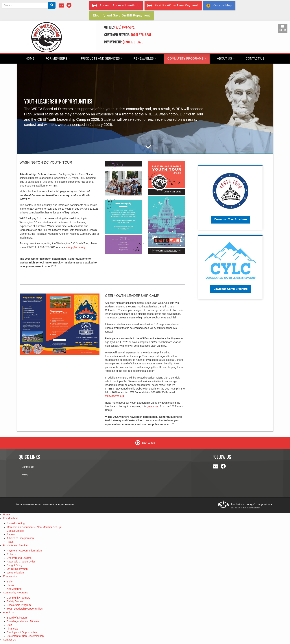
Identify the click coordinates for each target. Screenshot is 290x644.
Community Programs (187, 59)
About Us (226, 59)
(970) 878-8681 (142, 35)
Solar (10, 582)
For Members (58, 59)
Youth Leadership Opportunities (25, 609)
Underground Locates (19, 558)
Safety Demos (15, 601)
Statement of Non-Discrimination (25, 636)
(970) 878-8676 (133, 42)
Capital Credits (15, 531)
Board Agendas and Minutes (23, 621)
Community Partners (19, 598)
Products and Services (102, 59)
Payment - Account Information (24, 551)
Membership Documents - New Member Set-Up (34, 527)
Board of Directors (17, 618)
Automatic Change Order (21, 562)
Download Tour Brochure (230, 219)
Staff (9, 625)
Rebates (12, 554)
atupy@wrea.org (76, 247)
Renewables (145, 59)
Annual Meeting (16, 523)
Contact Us (255, 59)
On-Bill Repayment (18, 569)
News (25, 475)
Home (30, 59)
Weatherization (15, 573)
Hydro (10, 585)
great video (153, 406)
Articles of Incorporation (20, 538)
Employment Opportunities (22, 632)
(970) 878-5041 (124, 27)
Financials (13, 629)
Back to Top (148, 443)
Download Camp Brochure (230, 289)
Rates (10, 542)
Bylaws (11, 534)
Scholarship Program (19, 605)
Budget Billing (15, 565)
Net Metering (14, 589)
